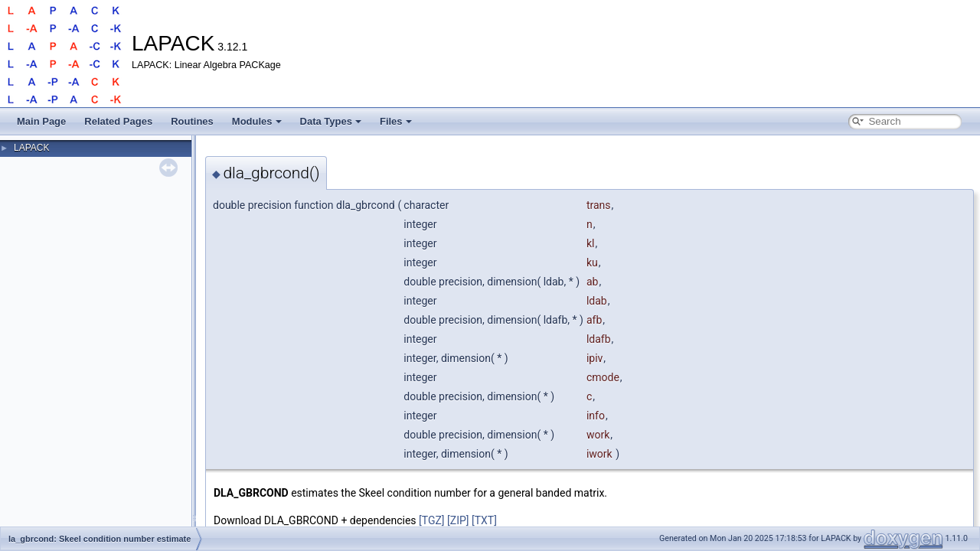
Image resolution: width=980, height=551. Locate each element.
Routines (192, 121)
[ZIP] (458, 520)
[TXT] (484, 520)
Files (396, 121)
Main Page (41, 121)
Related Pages (118, 121)
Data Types (331, 121)
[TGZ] (432, 520)
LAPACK (31, 148)
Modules (257, 121)
